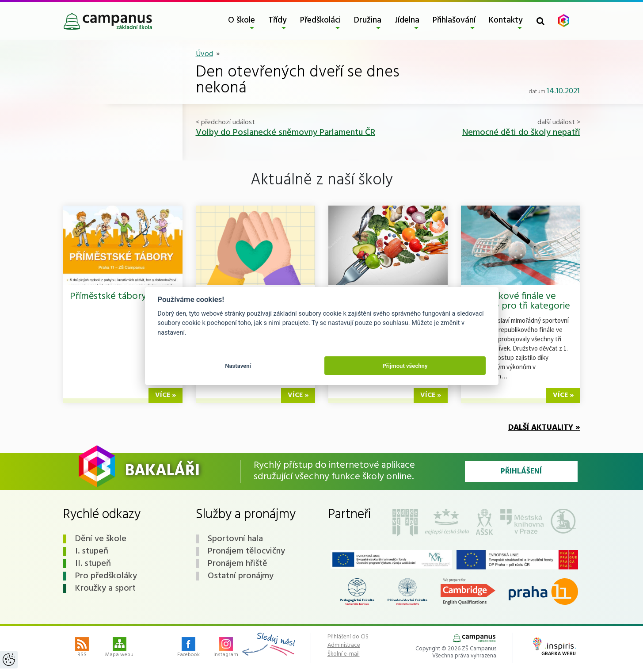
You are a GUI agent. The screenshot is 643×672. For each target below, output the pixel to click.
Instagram (226, 648)
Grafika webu (554, 648)
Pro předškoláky (106, 576)
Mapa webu (119, 648)
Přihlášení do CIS (348, 637)
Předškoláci (320, 20)
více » (166, 395)
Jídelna (407, 20)
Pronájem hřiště (238, 564)
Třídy (278, 20)
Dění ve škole (101, 539)
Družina (368, 20)
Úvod (204, 54)
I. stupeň (92, 551)
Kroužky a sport (105, 588)
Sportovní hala (235, 539)
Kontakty (506, 20)
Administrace (344, 645)
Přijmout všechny (405, 366)
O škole (242, 20)
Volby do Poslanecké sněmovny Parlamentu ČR (285, 133)
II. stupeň (93, 564)
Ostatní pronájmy (241, 576)
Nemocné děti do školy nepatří (521, 133)
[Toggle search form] (540, 21)
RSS (82, 648)
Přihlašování (454, 20)
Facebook (188, 648)
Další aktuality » (544, 428)
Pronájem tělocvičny (246, 551)
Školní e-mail (344, 654)
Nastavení (238, 366)
